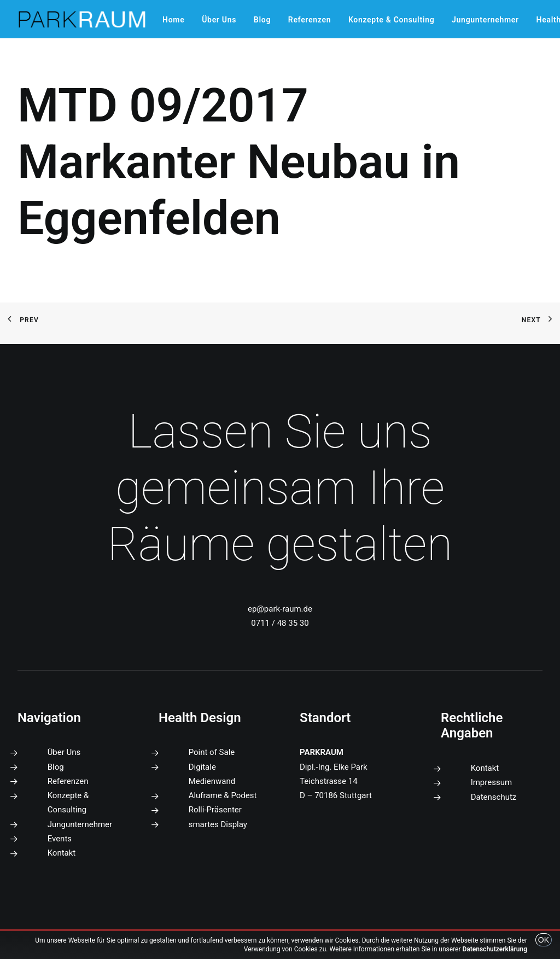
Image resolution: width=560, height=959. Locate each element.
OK (544, 940)
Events (60, 839)
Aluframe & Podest (223, 795)
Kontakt (62, 853)
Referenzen (310, 20)
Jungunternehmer (485, 20)
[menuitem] (173, 20)
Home (173, 20)
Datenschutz (494, 797)
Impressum (491, 782)
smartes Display (218, 824)
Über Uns (219, 20)
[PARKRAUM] (83, 19)
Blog (262, 20)
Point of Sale (212, 752)
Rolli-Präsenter (215, 810)
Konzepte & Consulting (391, 20)
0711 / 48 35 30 (280, 623)
